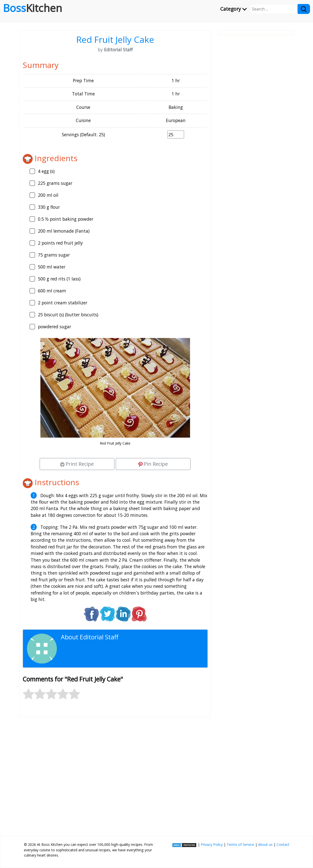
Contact (283, 844)
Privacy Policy (212, 844)
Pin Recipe (153, 464)
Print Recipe (77, 464)
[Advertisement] (115, 774)
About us (265, 844)
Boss (33, 8)
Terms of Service (240, 844)
